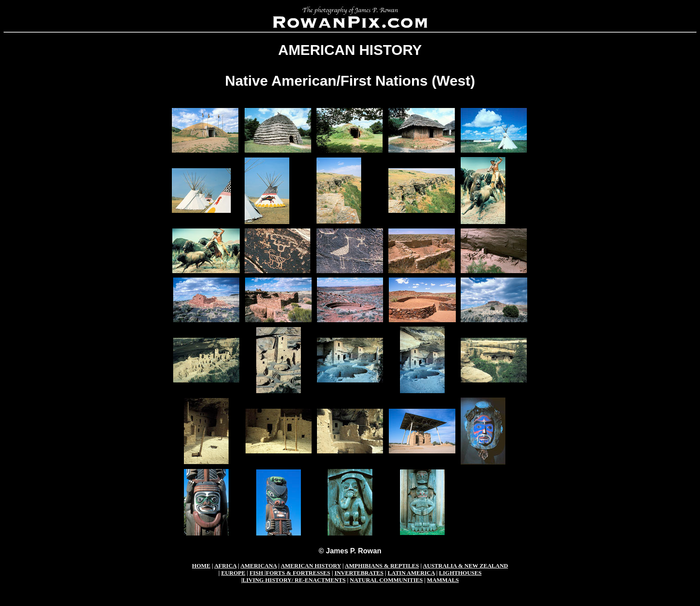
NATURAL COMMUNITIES (386, 580)
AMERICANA (258, 566)
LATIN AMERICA (411, 573)
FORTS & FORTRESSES (298, 573)
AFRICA (225, 566)
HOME (201, 566)
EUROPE (233, 573)
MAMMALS (443, 580)
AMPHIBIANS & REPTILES (382, 566)
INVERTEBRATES (359, 573)
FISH (256, 573)
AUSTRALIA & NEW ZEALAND (465, 566)
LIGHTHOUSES (460, 573)
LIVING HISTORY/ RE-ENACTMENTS (294, 580)
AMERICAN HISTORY (311, 566)
